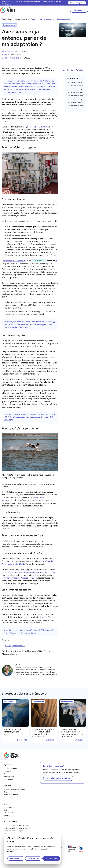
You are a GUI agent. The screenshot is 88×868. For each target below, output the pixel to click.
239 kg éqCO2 (38, 261)
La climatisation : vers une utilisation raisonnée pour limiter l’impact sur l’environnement (29, 324)
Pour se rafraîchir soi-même (75, 92)
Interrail (44, 617)
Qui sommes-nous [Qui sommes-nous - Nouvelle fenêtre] (10, 768)
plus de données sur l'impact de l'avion (20, 578)
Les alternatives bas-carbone (76, 109)
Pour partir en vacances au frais (75, 102)
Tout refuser (33, 858)
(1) (56, 261)
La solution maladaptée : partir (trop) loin (76, 106)
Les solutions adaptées (76, 89)
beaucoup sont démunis (38, 127)
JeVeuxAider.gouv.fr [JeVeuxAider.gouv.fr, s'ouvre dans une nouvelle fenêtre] (77, 3)
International (9, 777)
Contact (7, 774)
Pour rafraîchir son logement (75, 82)
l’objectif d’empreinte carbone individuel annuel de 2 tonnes (28, 572)
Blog (5, 804)
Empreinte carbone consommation (17, 828)
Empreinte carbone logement (15, 831)
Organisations (9, 792)
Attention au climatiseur (76, 86)
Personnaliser (16, 858)
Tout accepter (51, 858)
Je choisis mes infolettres (58, 778)
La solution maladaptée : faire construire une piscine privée (76, 96)
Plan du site (8, 771)
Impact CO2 (9, 815)
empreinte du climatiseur (14, 261)
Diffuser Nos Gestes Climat (14, 789)
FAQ (5, 810)
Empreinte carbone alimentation (16, 825)
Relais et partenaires (11, 795)
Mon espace (79, 10)
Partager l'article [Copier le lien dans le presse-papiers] (73, 70)
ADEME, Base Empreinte (15, 646)
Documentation (10, 807)
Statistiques (8, 779)
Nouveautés (8, 813)
